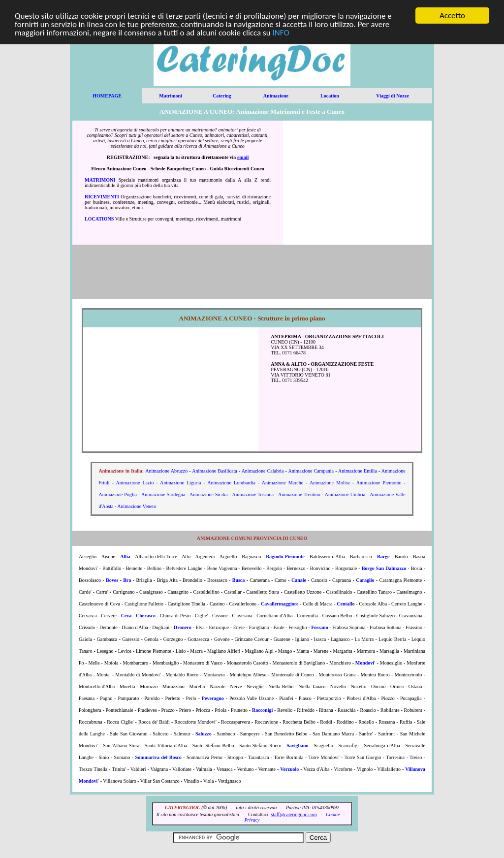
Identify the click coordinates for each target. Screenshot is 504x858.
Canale (299, 580)
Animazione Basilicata (214, 471)
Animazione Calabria (263, 471)
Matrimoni (171, 96)
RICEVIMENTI (102, 197)
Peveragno (213, 698)
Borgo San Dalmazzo (384, 568)
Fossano (319, 627)
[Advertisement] (357, 183)
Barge (383, 556)
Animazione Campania (311, 471)
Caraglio (365, 580)
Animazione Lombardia (231, 483)
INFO (281, 32)
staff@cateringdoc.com (294, 814)
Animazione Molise (330, 483)
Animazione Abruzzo (166, 471)
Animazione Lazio (135, 483)
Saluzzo (204, 734)
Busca (239, 580)
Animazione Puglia (118, 494)
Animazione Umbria (345, 494)
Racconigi (262, 710)
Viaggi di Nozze (392, 96)
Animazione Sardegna (163, 494)
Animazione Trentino (299, 494)
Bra (127, 580)
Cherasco (146, 616)
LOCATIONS (99, 219)
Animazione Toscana (253, 494)
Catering (222, 96)
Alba (125, 556)
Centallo (346, 604)
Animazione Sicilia (209, 494)
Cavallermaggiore (280, 604)
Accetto (452, 16)
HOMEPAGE (107, 96)
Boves (112, 580)
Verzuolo (289, 769)
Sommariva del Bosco (158, 757)
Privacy (252, 820)
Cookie (333, 814)
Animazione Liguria (180, 483)
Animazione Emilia (358, 471)
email (243, 157)
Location (330, 96)
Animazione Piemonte (379, 483)
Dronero (183, 627)
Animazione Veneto (137, 506)
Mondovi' (365, 663)
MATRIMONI (100, 180)
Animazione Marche (283, 483)
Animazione (276, 96)
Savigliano (297, 746)
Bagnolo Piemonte (285, 556)
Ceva (126, 616)
